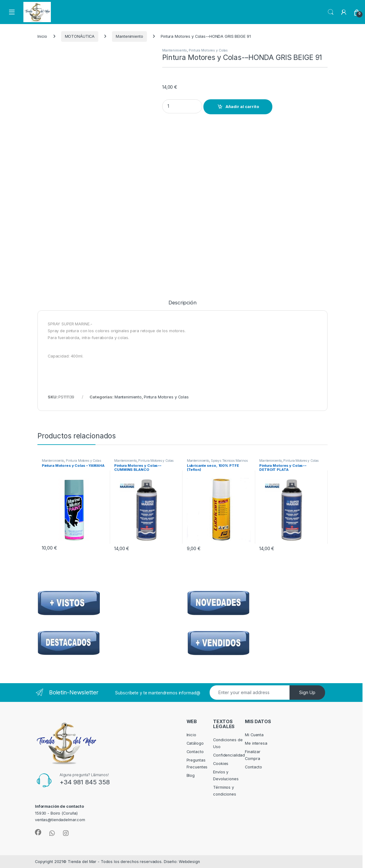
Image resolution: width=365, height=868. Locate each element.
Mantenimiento (129, 36)
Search (331, 12)
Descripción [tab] (182, 303)
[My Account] (344, 12)
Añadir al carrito (242, 107)
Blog (191, 775)
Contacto (195, 752)
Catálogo (195, 743)
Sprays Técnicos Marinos (229, 461)
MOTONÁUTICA (80, 36)
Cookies (221, 764)
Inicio (42, 36)
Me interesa (256, 743)
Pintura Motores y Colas (208, 50)
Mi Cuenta (254, 735)
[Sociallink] (38, 832)
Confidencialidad (229, 755)
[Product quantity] (182, 106)
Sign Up (307, 692)
